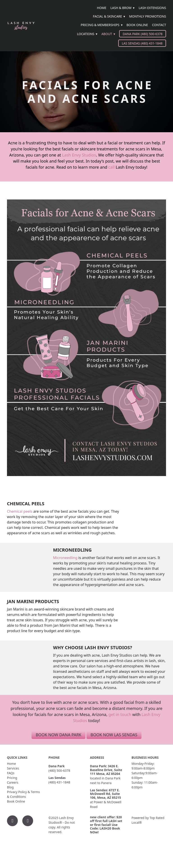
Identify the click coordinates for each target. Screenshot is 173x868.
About (108, 34)
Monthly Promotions (148, 16)
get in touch (120, 714)
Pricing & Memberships (101, 25)
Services (13, 768)
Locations (87, 34)
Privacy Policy (17, 792)
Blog (10, 787)
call (112, 167)
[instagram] (28, 821)
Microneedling (65, 558)
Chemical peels (20, 511)
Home (102, 8)
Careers (13, 782)
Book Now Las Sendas (114, 735)
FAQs (11, 773)
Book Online (137, 25)
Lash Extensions (152, 8)
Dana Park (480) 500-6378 (143, 34)
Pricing (12, 778)
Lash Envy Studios (79, 155)
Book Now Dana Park (58, 735)
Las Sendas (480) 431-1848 (142, 43)
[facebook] (12, 821)
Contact (159, 25)
